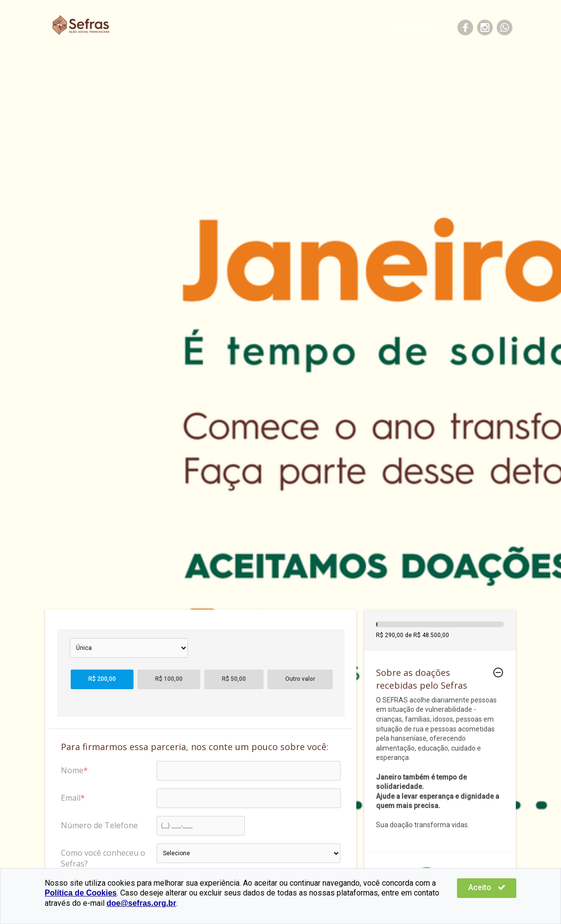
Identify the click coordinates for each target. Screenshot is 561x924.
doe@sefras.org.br (141, 903)
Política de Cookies (81, 893)
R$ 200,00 (102, 679)
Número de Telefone (99, 825)
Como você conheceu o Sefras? (103, 858)
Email (71, 798)
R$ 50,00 (234, 679)
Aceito (487, 887)
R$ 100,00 (169, 679)
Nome (72, 770)
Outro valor (300, 679)
